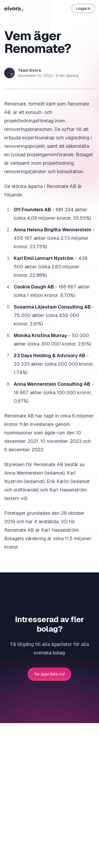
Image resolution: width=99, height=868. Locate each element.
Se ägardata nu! (49, 674)
